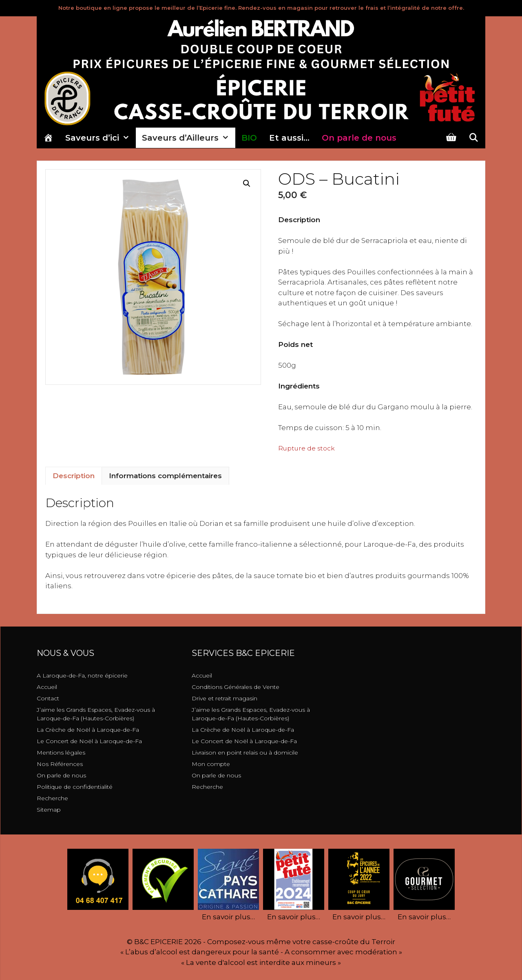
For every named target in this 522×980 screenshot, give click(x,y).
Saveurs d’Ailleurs (189, 138)
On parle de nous (61, 775)
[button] (247, 183)
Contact (48, 698)
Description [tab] (74, 476)
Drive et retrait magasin (225, 698)
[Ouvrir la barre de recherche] (473, 138)
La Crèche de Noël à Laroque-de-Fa (88, 730)
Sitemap (49, 810)
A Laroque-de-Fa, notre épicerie (82, 675)
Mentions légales (61, 753)
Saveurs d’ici (101, 138)
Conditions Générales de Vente (236, 687)
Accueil (47, 687)
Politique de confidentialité (75, 787)
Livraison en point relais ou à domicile (245, 753)
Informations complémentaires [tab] (165, 476)
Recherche (52, 798)
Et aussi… (289, 138)
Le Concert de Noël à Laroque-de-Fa (89, 741)
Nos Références (60, 764)
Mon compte (211, 764)
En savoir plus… (228, 917)
